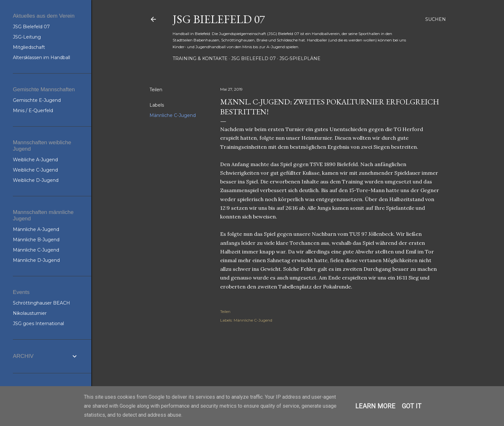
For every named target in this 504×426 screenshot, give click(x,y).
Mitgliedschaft (29, 47)
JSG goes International (38, 324)
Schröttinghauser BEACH (41, 303)
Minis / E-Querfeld (33, 111)
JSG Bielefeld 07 (219, 19)
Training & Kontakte (200, 58)
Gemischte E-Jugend (37, 100)
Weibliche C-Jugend (35, 170)
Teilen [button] (156, 90)
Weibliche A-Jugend (35, 160)
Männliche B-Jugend (36, 240)
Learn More (375, 406)
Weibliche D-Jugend (36, 180)
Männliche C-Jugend (173, 115)
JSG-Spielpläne (300, 58)
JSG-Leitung (27, 37)
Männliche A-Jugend (36, 229)
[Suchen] (436, 19)
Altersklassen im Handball (41, 58)
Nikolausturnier (30, 313)
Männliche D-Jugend (36, 260)
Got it (412, 406)
